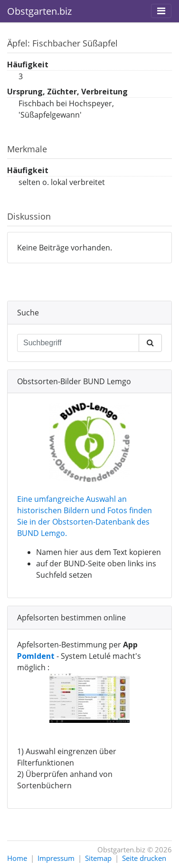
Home (17, 858)
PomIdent (36, 656)
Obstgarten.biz (39, 11)
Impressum (56, 858)
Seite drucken (144, 858)
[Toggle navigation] (161, 11)
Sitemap (98, 858)
